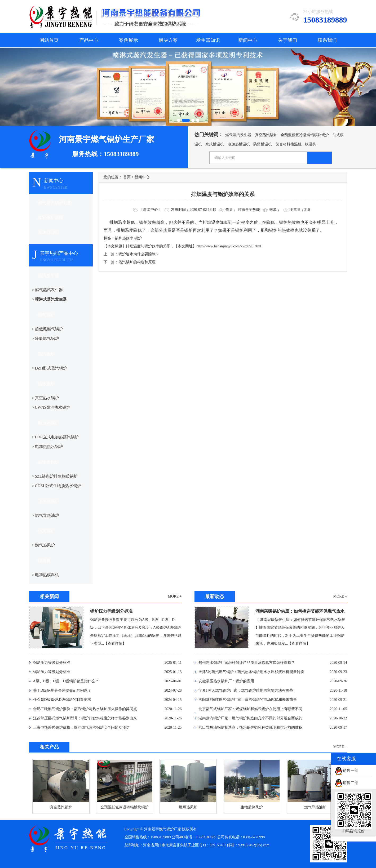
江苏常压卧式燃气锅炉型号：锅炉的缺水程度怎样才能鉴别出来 (85, 718)
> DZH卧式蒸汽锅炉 (49, 368)
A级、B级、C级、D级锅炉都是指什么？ (66, 681)
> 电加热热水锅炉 (47, 447)
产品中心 (89, 40)
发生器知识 (208, 40)
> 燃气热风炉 (43, 545)
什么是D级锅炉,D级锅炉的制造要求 (62, 700)
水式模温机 (215, 144)
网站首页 (49, 40)
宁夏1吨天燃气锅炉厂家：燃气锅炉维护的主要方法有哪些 (246, 690)
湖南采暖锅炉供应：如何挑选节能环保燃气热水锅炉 (300, 612)
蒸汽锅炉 (46, 354)
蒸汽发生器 (48, 276)
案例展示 (129, 40)
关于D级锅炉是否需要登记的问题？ (62, 690)
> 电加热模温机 (45, 575)
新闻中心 (248, 40)
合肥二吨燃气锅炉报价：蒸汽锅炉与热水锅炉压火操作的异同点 (85, 709)
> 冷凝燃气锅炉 (45, 339)
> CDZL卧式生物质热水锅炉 (56, 486)
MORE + (175, 596)
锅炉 (138, 238)
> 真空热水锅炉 (45, 398)
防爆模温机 (263, 144)
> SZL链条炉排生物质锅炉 (55, 476)
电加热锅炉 (48, 423)
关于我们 (287, 40)
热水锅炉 (46, 384)
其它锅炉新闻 (51, 218)
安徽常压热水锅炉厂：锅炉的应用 (226, 681)
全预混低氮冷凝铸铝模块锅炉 (305, 135)
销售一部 (347, 771)
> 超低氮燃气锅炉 (47, 329)
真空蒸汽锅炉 (266, 135)
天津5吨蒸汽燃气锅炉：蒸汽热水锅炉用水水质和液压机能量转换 (251, 672)
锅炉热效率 (124, 238)
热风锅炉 (46, 531)
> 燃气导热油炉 (45, 515)
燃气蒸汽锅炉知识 (55, 203)
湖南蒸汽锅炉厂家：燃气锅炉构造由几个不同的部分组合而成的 (250, 718)
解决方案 (168, 40)
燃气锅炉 (46, 315)
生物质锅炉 (48, 462)
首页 (127, 177)
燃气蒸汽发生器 (238, 135)
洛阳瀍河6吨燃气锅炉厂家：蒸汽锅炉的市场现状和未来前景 (248, 700)
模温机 (311, 144)
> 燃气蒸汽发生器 (47, 290)
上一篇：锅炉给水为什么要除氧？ (131, 254)
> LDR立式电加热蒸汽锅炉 (55, 437)
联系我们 (327, 40)
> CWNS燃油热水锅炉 (51, 407)
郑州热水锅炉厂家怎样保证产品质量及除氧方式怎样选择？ (247, 663)
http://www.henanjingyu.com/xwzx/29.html (229, 246)
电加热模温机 (239, 144)
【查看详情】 (115, 644)
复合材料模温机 (289, 144)
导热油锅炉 (48, 501)
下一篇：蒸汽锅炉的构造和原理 (130, 262)
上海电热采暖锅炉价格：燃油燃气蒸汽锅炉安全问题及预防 (81, 727)
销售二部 (347, 783)
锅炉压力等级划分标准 (111, 611)
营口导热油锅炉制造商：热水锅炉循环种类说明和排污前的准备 (250, 727)
